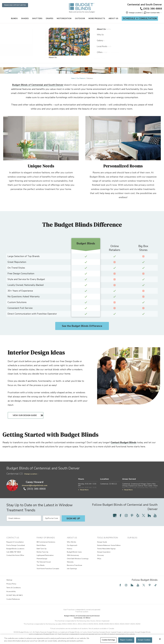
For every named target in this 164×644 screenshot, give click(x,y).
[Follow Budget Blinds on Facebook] (120, 515)
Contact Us (13, 538)
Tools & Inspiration (107, 538)
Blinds (14, 18)
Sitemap (9, 580)
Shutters (37, 18)
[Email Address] (24, 518)
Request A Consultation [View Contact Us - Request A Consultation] (15, 542)
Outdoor (80, 18)
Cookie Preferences (13, 599)
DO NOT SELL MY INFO (15, 595)
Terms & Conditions (14, 588)
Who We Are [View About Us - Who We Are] (71, 542)
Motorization (64, 18)
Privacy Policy (11, 584)
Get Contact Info (153, 13)
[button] (134, 13)
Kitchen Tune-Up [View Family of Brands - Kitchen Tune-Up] (42, 552)
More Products (97, 18)
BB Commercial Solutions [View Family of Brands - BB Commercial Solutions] (46, 542)
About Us (113, 18)
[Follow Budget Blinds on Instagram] (126, 515)
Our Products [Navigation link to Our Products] (81, 78)
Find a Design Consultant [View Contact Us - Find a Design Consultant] (16, 545)
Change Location (31, 474)
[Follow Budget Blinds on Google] (115, 515)
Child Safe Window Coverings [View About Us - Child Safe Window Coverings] (78, 559)
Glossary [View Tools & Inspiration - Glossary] (100, 555)
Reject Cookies (126, 640)
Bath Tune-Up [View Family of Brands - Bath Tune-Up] (42, 549)
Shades (25, 18)
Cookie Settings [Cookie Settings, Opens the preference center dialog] (108, 640)
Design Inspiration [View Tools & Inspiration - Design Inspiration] (104, 552)
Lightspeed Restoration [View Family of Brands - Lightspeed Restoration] (45, 555)
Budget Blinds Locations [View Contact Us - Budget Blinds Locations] (15, 549)
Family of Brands (46, 538)
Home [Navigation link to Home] (73, 78)
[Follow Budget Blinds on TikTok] (156, 585)
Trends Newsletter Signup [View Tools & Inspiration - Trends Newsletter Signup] (106, 549)
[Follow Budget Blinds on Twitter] (143, 515)
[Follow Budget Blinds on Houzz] (149, 515)
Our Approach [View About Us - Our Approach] (72, 545)
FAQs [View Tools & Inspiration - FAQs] (99, 559)
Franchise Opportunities (15, 5)
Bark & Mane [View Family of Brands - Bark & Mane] (41, 545)
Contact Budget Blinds (124, 442)
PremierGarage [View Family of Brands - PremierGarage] (42, 559)
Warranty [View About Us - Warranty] (70, 562)
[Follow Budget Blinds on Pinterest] (132, 515)
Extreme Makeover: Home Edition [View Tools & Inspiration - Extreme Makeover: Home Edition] (109, 545)
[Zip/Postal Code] (52, 518)
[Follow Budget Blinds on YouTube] (155, 515)
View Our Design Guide (26, 415)
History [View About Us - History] (70, 549)
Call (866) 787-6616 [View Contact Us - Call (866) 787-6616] (14, 552)
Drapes (50, 18)
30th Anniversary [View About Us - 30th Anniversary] (73, 555)
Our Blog (132, 538)
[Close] (160, 639)
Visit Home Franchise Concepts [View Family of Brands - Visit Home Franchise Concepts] (48, 569)
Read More (83, 490)
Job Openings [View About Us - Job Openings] (72, 569)
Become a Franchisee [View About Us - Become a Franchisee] (74, 565)
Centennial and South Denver (145, 5)
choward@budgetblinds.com (35, 485)
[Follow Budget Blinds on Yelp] (138, 515)
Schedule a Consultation (140, 19)
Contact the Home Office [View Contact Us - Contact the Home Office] (15, 555)
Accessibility (11, 591)
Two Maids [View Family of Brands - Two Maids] (41, 565)
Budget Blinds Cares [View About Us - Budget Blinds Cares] (74, 552)
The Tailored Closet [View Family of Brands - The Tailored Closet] (44, 562)
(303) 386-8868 (151, 9)
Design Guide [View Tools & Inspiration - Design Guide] (102, 542)
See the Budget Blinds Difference (82, 326)
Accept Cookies (144, 640)
